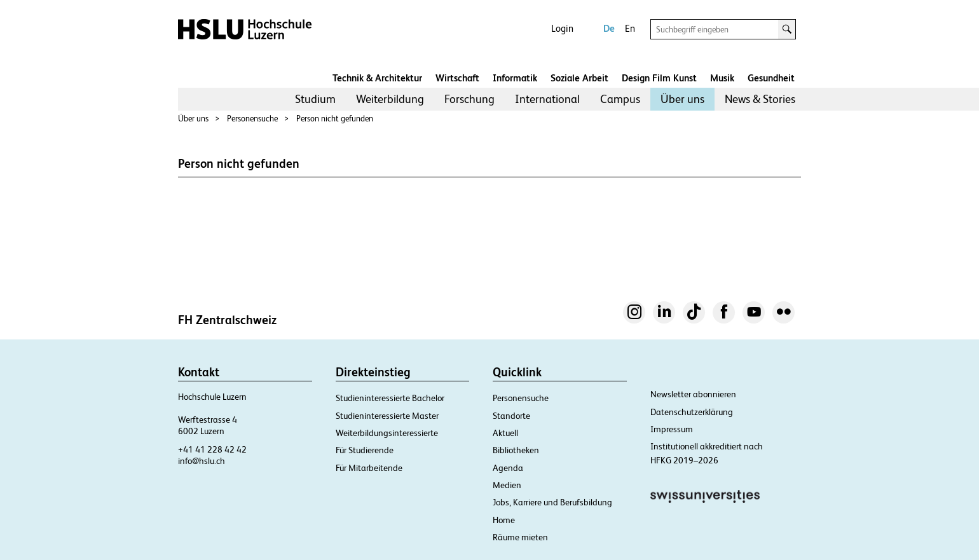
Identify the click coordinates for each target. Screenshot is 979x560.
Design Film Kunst (659, 78)
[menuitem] (315, 99)
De (609, 28)
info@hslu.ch (202, 461)
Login (562, 28)
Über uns (682, 99)
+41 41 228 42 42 (212, 449)
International (547, 99)
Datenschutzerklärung (692, 412)
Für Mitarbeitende (369, 468)
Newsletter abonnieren (693, 394)
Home (504, 520)
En (630, 28)
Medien (507, 485)
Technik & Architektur (377, 78)
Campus (620, 99)
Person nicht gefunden (335, 119)
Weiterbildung (390, 99)
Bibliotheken (516, 450)
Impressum (672, 429)
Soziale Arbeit (579, 78)
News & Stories (760, 99)
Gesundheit (771, 78)
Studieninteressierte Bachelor (390, 398)
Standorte (511, 416)
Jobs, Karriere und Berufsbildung (552, 502)
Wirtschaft (457, 78)
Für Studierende (365, 450)
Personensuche (252, 119)
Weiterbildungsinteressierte (387, 433)
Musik (722, 78)
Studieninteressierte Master (387, 416)
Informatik (515, 78)
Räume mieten (520, 537)
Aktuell (505, 433)
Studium (315, 99)
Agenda (508, 468)
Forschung (469, 99)
